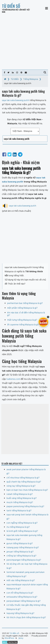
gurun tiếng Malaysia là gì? (20, 544)
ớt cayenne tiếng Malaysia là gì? (23, 325)
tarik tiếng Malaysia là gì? (19, 511)
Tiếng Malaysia (31, 79)
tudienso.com (13, 379)
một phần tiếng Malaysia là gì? (22, 308)
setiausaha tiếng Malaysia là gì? (22, 597)
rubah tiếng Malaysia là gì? (20, 494)
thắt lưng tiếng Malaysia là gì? (22, 320)
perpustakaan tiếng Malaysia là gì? (24, 601)
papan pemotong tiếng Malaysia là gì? (25, 507)
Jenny (21, 638)
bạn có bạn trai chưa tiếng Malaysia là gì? (27, 490)
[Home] (5, 79)
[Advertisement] (25, 41)
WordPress (9, 638)
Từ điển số (11, 6)
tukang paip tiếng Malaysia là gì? (23, 548)
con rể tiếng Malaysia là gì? (20, 593)
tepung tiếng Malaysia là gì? (20, 613)
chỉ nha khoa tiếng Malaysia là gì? (23, 478)
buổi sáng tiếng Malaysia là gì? (22, 498)
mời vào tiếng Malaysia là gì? (21, 581)
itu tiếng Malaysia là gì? (18, 527)
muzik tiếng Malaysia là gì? (20, 502)
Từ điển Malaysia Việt (10, 10)
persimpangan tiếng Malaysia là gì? (24, 560)
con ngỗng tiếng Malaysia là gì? (22, 523)
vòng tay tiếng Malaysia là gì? (21, 486)
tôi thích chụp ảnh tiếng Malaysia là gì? (26, 618)
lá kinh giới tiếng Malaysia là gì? (22, 531)
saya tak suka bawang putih (23, 206)
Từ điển (15, 79)
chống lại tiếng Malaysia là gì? (21, 556)
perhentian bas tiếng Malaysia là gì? (25, 303)
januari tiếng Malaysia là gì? (20, 552)
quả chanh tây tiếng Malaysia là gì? (24, 482)
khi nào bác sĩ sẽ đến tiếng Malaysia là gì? (26, 314)
